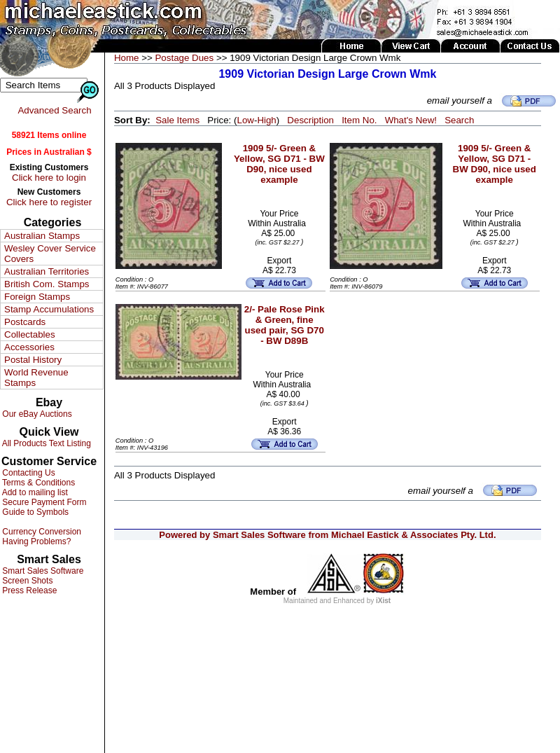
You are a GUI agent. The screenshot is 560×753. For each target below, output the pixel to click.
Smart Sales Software (42, 571)
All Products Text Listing (45, 443)
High (266, 120)
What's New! (411, 120)
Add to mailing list (34, 492)
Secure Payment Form (43, 502)
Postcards (25, 322)
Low (245, 120)
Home (127, 58)
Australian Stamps (42, 236)
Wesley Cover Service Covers (50, 254)
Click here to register (49, 202)
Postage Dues (184, 58)
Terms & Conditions (37, 483)
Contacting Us (28, 473)
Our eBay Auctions (36, 414)
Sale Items (177, 120)
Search (459, 120)
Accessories (29, 347)
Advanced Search (54, 110)
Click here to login (49, 178)
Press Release (28, 590)
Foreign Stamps (37, 297)
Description (310, 120)
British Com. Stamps (47, 284)
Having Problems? (35, 541)
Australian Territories (47, 271)
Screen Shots (26, 581)
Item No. (359, 120)
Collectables (30, 334)
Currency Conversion (41, 532)
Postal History (33, 360)
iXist (383, 601)
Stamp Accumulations (49, 309)
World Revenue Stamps (36, 378)
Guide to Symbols (34, 512)
